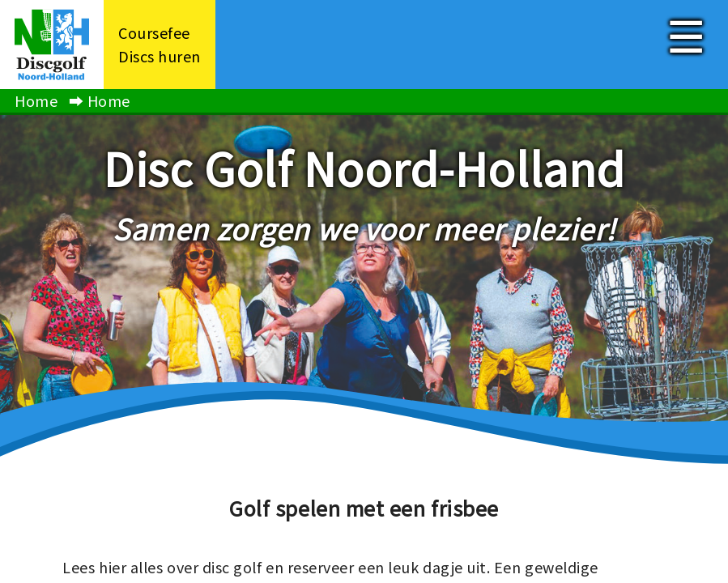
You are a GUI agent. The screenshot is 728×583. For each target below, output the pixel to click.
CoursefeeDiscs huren (160, 44)
